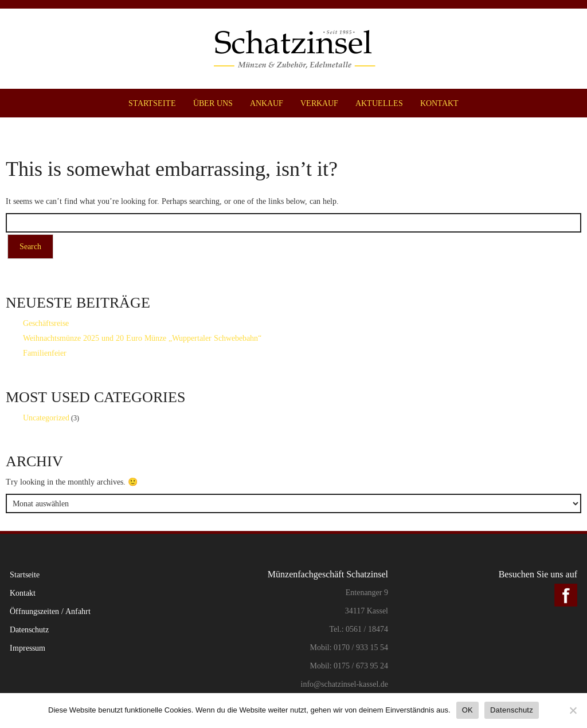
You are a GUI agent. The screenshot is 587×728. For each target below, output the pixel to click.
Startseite (152, 103)
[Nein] (573, 710)
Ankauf (267, 103)
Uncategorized (46, 418)
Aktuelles (379, 103)
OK (467, 710)
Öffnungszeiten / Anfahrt (50, 611)
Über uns (213, 103)
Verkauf (319, 103)
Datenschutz (29, 629)
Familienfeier (45, 353)
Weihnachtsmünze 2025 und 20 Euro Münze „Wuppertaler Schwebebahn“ (142, 338)
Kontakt (439, 103)
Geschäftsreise (46, 323)
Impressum (28, 648)
